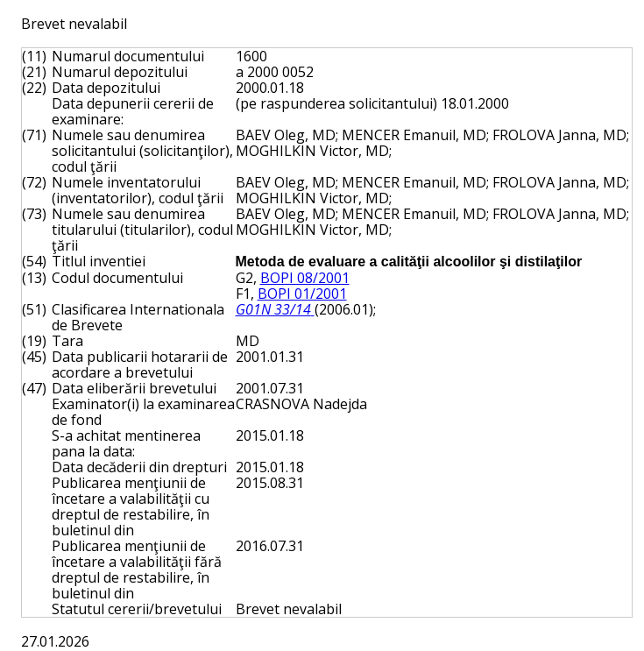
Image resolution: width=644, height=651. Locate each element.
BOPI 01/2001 (302, 294)
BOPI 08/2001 (305, 278)
